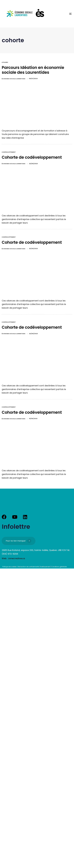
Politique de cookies (9, 567)
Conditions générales (59, 567)
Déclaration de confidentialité (28, 567)
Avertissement (45, 567)
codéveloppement (9, 152)
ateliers (5, 62)
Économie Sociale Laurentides (14, 79)
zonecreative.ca (17, 558)
